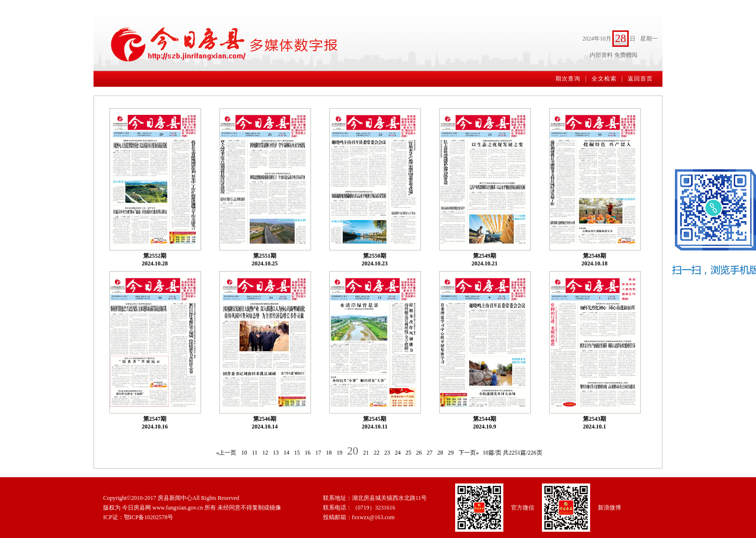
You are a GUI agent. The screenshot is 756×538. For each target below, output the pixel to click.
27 (430, 453)
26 (419, 453)
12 (265, 453)
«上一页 (226, 453)
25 (408, 453)
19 (339, 453)
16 (308, 453)
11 (255, 453)
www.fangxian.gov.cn (178, 508)
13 (276, 453)
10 (244, 453)
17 (318, 453)
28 (440, 453)
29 (451, 453)
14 (286, 453)
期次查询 (568, 79)
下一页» (469, 453)
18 (329, 453)
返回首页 (640, 79)
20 (353, 451)
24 (398, 453)
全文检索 (604, 79)
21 (366, 453)
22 (377, 453)
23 (387, 453)
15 (297, 453)
